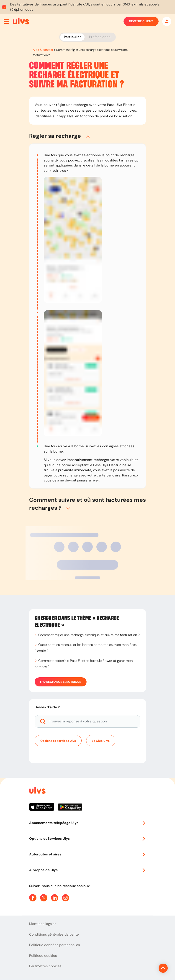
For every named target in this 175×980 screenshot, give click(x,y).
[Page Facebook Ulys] (33, 898)
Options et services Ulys (58, 741)
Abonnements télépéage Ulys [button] (87, 823)
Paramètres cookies (45, 966)
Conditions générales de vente (54, 934)
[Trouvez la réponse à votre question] (87, 721)
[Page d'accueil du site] (37, 791)
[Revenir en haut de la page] (148, 968)
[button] (87, 136)
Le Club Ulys (101, 741)
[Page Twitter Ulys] (44, 898)
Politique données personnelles (55, 945)
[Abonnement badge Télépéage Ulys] (21, 21)
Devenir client (141, 21)
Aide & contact (43, 50)
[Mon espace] (167, 21)
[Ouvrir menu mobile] (6, 21)
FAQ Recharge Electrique (61, 682)
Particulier (72, 37)
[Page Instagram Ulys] (66, 898)
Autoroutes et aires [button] (87, 854)
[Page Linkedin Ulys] (55, 898)
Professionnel (100, 37)
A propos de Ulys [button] (87, 870)
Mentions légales (43, 924)
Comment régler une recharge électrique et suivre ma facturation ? (89, 635)
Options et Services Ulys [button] (87, 839)
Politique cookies (43, 956)
